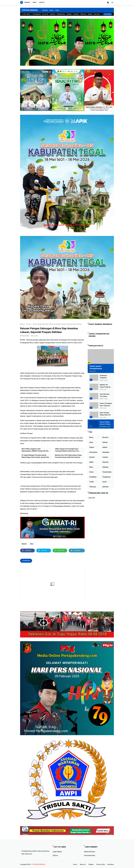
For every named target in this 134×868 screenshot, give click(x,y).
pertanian (105, 487)
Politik (91, 482)
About (35, 2)
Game (91, 442)
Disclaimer (111, 864)
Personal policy (90, 855)
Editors (55, 855)
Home (75, 864)
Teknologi (83, 14)
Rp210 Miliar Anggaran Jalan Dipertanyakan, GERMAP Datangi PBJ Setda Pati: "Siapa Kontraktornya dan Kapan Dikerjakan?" (36, 450)
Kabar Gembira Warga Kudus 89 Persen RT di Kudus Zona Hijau (105, 414)
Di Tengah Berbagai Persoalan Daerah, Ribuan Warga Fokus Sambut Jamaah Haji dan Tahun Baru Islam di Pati (35, 456)
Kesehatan (106, 452)
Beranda (27, 2)
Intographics (36, 14)
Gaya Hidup (97, 14)
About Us (83, 864)
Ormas (91, 472)
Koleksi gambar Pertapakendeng (96, 367)
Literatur (105, 457)
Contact (42, 2)
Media (91, 462)
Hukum (92, 447)
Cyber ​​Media (57, 852)
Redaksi (91, 864)
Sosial (105, 482)
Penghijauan (106, 477)
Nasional (53, 14)
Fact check (26, 14)
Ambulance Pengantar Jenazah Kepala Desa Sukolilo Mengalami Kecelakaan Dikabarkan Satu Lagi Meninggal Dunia (105, 377)
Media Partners (90, 852)
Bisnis (91, 437)
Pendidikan (93, 477)
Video (57, 10)
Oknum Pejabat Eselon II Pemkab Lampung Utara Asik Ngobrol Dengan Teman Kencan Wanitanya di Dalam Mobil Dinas (106, 423)
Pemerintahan (107, 472)
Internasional (61, 14)
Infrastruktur (93, 452)
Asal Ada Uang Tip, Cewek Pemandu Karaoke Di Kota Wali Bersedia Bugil (106, 395)
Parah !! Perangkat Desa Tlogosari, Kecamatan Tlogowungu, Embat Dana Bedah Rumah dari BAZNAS (106, 405)
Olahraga (76, 14)
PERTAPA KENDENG (30, 10)
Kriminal (92, 457)
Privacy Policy (101, 864)
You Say (45, 14)
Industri (105, 447)
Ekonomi (69, 14)
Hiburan (90, 14)
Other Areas (107, 14)
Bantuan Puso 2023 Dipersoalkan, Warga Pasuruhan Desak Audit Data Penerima (68, 456)
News (51, 10)
